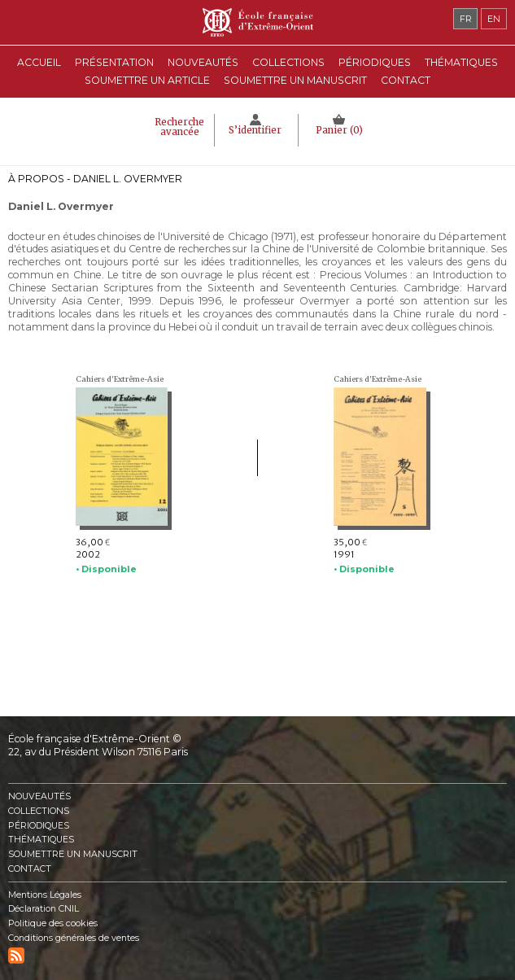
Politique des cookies (53, 923)
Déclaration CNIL (44, 909)
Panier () (339, 130)
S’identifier (255, 130)
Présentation (114, 62)
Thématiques (41, 840)
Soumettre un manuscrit (295, 80)
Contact (406, 80)
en (494, 19)
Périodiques (39, 826)
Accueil (39, 62)
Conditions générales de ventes (74, 938)
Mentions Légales (45, 895)
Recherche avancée (179, 127)
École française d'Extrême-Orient (257, 22)
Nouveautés (203, 62)
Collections (39, 811)
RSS (16, 956)
